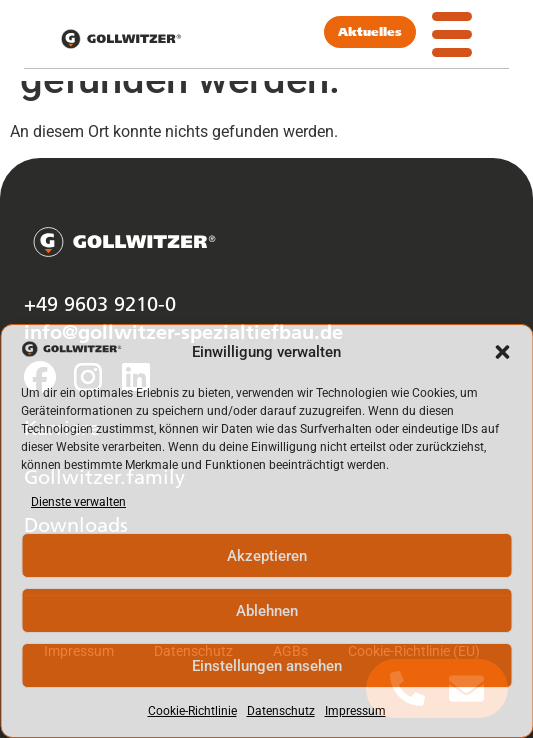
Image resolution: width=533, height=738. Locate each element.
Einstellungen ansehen (267, 666)
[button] (502, 352)
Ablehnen (267, 611)
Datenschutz (281, 711)
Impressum (355, 711)
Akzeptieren (267, 556)
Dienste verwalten (78, 502)
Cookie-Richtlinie (192, 711)
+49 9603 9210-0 (100, 303)
